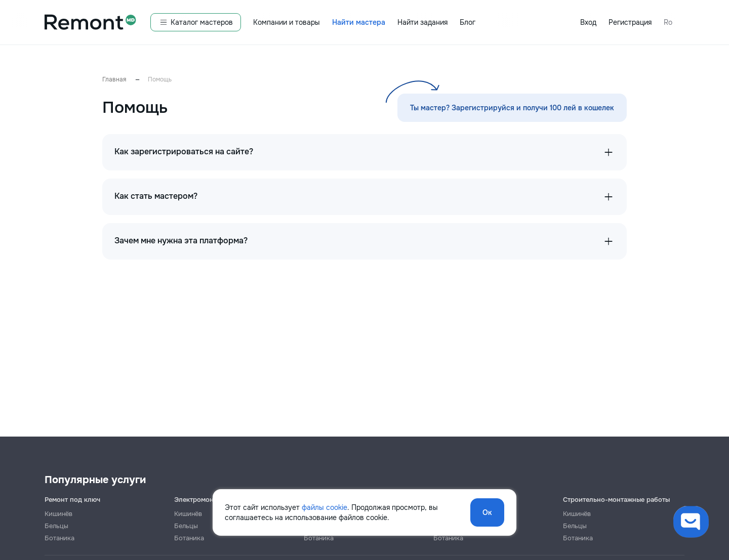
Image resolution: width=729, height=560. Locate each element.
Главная (114, 79)
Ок (487, 512)
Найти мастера (359, 22)
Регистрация (630, 22)
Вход (588, 22)
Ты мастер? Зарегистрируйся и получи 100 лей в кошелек (512, 108)
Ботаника (59, 538)
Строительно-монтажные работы (616, 500)
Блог (468, 22)
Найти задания (422, 22)
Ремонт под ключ (72, 500)
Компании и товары (287, 22)
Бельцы (56, 526)
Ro (668, 22)
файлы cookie (325, 507)
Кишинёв (58, 514)
